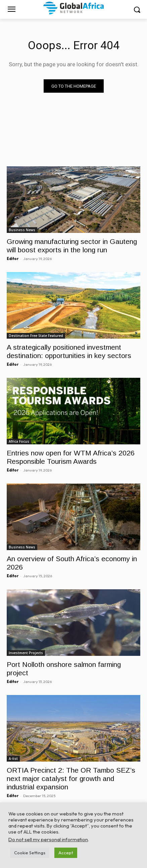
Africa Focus (19, 441)
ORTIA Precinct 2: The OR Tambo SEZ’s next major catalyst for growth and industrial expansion (71, 778)
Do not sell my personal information (48, 839)
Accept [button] (66, 853)
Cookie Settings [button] (30, 853)
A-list (13, 759)
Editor (13, 259)
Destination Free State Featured (36, 336)
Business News (22, 230)
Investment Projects (26, 653)
